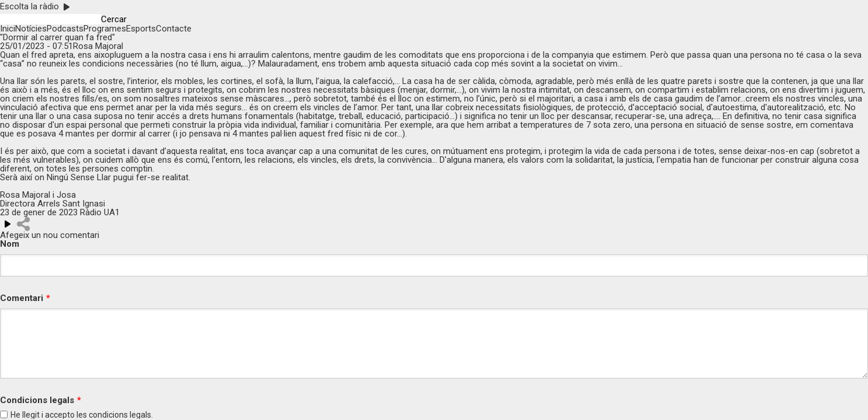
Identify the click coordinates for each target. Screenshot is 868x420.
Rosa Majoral (98, 46)
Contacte (174, 29)
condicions (108, 415)
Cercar (114, 20)
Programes (105, 29)
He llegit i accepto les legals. (82, 415)
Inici (8, 29)
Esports (141, 29)
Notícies (31, 29)
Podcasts (65, 29)
